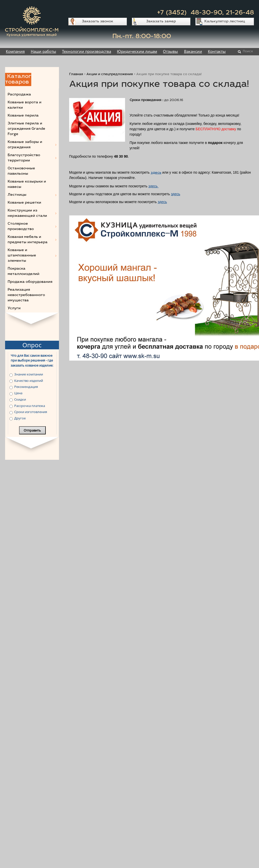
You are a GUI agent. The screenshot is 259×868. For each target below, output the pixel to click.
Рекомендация (26, 387)
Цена (18, 393)
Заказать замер (161, 22)
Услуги (14, 308)
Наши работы (43, 51)
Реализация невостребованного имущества (26, 295)
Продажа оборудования (30, 282)
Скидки (20, 399)
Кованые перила (23, 116)
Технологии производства (87, 51)
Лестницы (17, 195)
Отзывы (170, 51)
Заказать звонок (97, 22)
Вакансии (193, 51)
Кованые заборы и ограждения (25, 145)
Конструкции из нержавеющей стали (27, 213)
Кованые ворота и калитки (25, 105)
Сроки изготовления (31, 412)
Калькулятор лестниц (225, 22)
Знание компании (29, 374)
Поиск (248, 52)
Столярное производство (21, 227)
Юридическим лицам (137, 51)
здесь (156, 173)
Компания (15, 51)
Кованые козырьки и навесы (27, 184)
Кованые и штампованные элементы (22, 256)
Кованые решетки (24, 203)
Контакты (217, 51)
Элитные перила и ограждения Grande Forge (26, 129)
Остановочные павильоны (21, 171)
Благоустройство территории (24, 158)
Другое (20, 418)
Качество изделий (29, 381)
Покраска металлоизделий (24, 272)
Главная (76, 75)
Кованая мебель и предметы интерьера (28, 240)
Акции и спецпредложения (110, 75)
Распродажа (19, 95)
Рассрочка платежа (30, 406)
